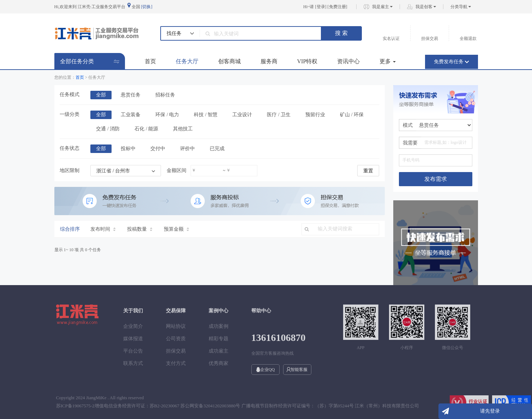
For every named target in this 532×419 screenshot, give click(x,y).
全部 (101, 95)
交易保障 (176, 311)
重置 (368, 171)
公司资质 (176, 339)
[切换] (147, 7)
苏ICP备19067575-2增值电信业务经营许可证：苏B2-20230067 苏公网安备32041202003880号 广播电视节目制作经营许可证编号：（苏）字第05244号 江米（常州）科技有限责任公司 (238, 406)
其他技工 (183, 129)
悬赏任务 (131, 95)
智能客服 (297, 370)
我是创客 (426, 7)
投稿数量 (140, 229)
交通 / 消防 (108, 129)
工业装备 (131, 115)
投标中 (128, 149)
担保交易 (176, 351)
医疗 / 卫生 (279, 115)
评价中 (187, 149)
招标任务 (165, 95)
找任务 (174, 33)
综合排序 (70, 229)
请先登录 (490, 411)
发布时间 (103, 229)
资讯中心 (348, 61)
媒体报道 (133, 339)
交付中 (158, 149)
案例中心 (219, 311)
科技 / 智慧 (206, 115)
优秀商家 (219, 363)
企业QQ (265, 370)
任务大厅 (187, 61)
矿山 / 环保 (352, 115)
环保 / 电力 (167, 115)
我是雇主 (382, 7)
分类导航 (461, 7)
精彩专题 (219, 339)
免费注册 (337, 7)
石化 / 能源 (146, 129)
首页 (150, 61)
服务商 (269, 61)
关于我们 (133, 311)
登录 (321, 7)
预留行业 (315, 115)
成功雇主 (219, 351)
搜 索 (341, 33)
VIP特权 (307, 61)
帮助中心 (261, 311)
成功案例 (219, 326)
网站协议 (176, 326)
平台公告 (133, 351)
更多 (388, 61)
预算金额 (177, 229)
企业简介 (133, 326)
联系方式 (133, 363)
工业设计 (242, 115)
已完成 (217, 149)
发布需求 (436, 179)
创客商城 (229, 61)
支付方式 (176, 363)
